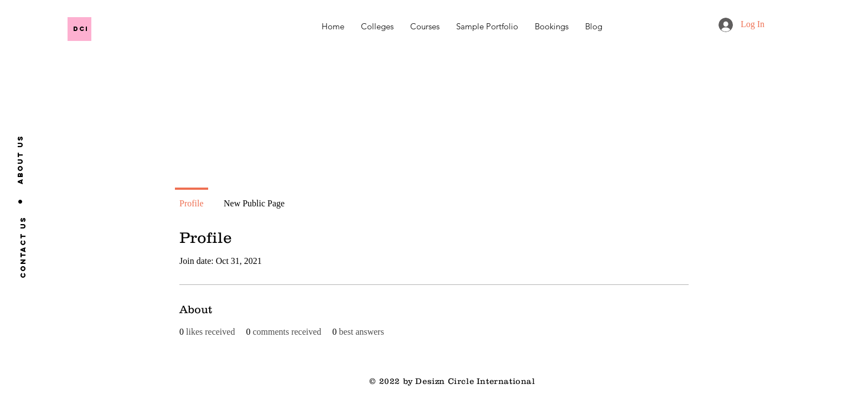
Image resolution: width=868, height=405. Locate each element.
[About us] (20, 159)
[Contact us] (23, 247)
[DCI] (153, 28)
